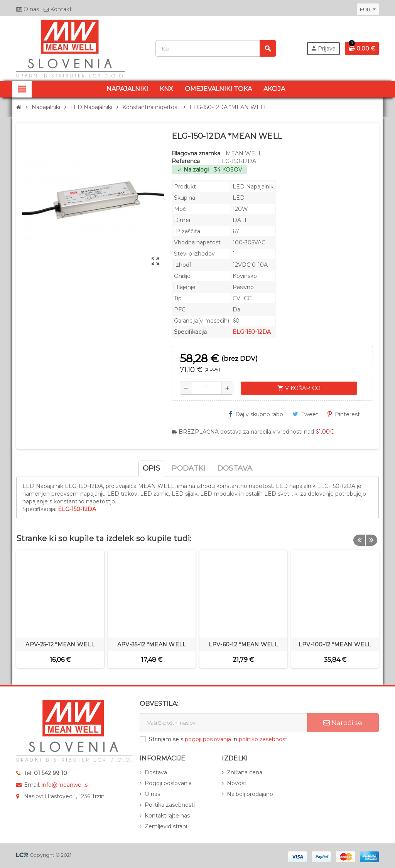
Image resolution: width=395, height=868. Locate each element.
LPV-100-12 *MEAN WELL (335, 644)
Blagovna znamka (196, 153)
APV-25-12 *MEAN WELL (60, 644)
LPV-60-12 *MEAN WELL (243, 644)
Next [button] (371, 537)
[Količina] (207, 388)
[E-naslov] (223, 723)
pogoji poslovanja (208, 739)
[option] (60, 609)
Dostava (156, 772)
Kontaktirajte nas (167, 816)
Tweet (305, 414)
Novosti (237, 783)
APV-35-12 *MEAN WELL (152, 644)
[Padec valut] (368, 9)
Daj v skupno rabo (256, 414)
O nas (28, 9)
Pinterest (344, 414)
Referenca (186, 161)
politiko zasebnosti (264, 739)
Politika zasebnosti (170, 805)
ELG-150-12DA (252, 332)
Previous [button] (359, 537)
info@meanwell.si (65, 785)
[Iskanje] (216, 48)
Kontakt (58, 9)
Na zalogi (193, 170)
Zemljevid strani (166, 826)
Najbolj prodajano (250, 794)
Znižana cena (245, 772)
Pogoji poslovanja (168, 783)
